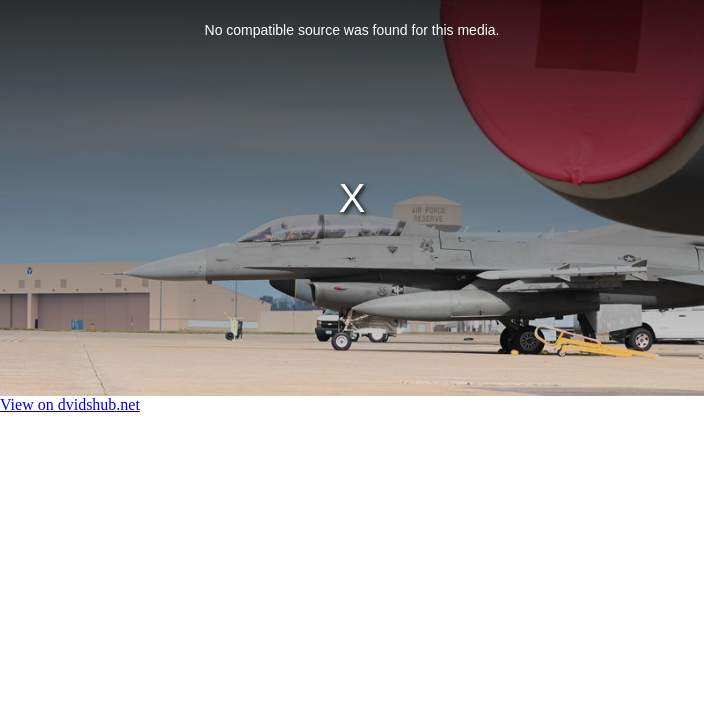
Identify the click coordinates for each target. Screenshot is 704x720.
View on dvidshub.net (70, 404)
